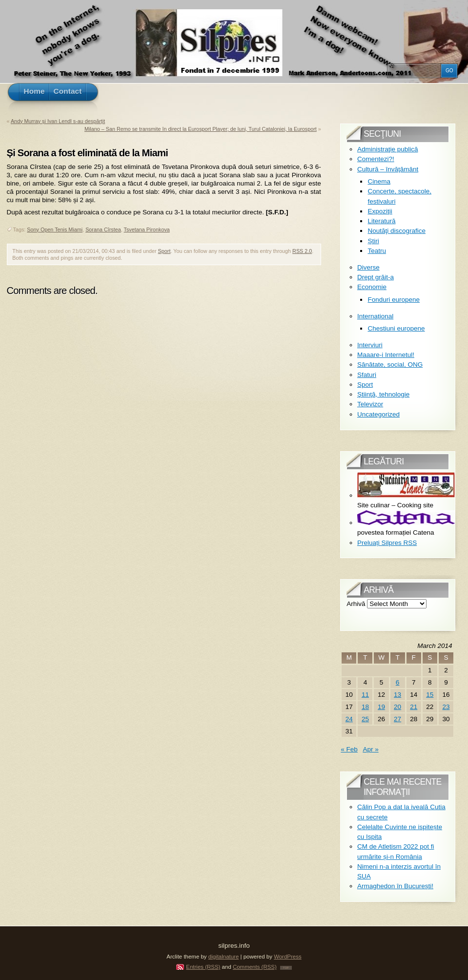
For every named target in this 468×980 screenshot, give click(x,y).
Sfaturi (367, 375)
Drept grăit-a (376, 277)
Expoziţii (380, 211)
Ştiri (373, 241)
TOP (286, 968)
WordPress (288, 957)
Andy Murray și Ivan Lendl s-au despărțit (58, 121)
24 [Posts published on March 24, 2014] (349, 719)
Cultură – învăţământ (388, 169)
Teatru (377, 251)
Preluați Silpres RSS (387, 543)
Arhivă (356, 604)
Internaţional (375, 316)
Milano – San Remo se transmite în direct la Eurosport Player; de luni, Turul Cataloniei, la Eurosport (201, 129)
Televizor (370, 404)
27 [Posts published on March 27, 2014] (397, 719)
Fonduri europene (394, 300)
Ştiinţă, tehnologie (383, 394)
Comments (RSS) (255, 967)
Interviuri (370, 345)
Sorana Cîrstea (103, 229)
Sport (164, 251)
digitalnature (224, 957)
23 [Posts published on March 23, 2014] (446, 707)
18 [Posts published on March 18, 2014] (365, 707)
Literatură (381, 221)
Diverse (368, 267)
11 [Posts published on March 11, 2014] (365, 695)
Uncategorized (378, 414)
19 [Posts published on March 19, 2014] (381, 707)
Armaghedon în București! (395, 886)
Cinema (379, 181)
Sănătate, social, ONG (390, 365)
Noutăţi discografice (397, 231)
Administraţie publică (388, 149)
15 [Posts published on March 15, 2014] (430, 695)
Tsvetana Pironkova (147, 229)
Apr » (370, 749)
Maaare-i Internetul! (386, 355)
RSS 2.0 (302, 251)
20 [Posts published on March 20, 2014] (397, 707)
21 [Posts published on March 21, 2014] (414, 707)
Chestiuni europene (396, 328)
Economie (372, 287)
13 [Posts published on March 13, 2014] (397, 695)
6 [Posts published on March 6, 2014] (398, 682)
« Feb (349, 749)
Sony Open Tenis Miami (55, 229)
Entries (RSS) (203, 967)
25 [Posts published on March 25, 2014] (365, 719)
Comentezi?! (376, 159)
